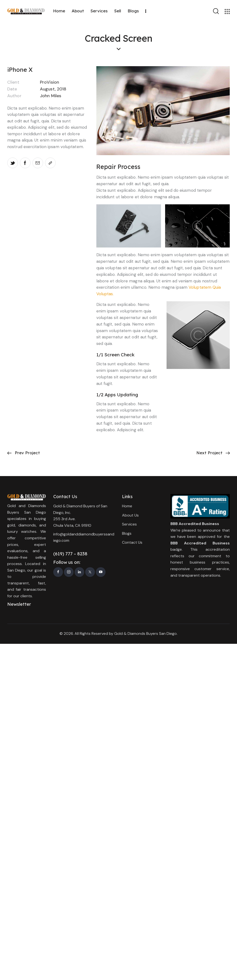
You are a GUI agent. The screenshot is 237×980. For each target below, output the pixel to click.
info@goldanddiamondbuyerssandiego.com (84, 537)
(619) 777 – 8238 (70, 554)
